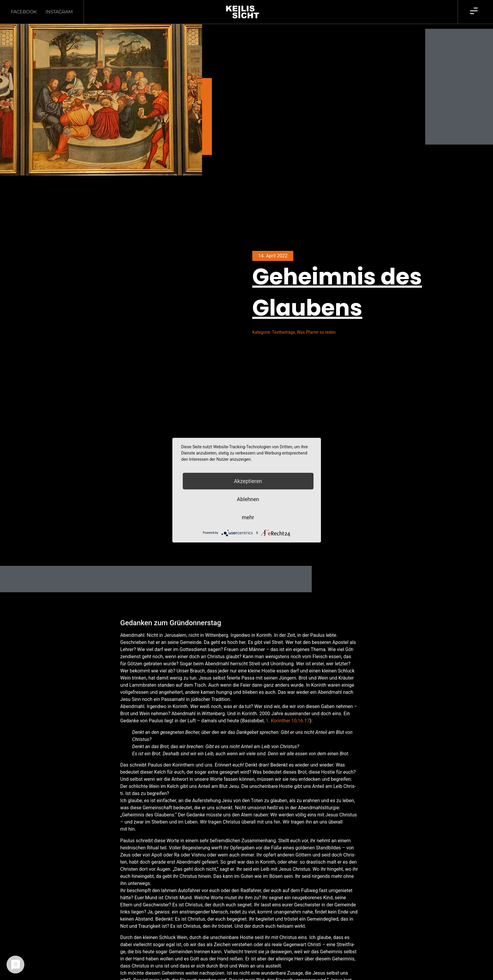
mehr (248, 517)
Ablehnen (248, 499)
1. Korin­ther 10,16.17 (288, 721)
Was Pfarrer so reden (316, 332)
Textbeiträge (283, 332)
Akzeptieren (248, 481)
